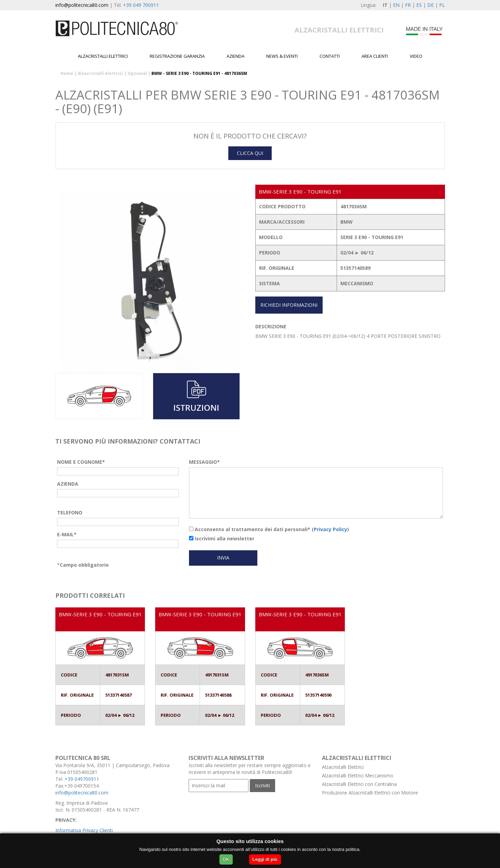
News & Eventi (282, 56)
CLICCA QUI (250, 153)
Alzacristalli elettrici (103, 56)
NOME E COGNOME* (81, 462)
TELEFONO (70, 512)
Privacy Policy (330, 529)
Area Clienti (375, 56)
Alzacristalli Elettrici (343, 767)
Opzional (137, 73)
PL (442, 5)
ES (419, 5)
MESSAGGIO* (204, 462)
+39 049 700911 (141, 5)
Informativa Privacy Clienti (84, 830)
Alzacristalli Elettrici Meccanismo (358, 775)
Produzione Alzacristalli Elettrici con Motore (370, 793)
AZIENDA (68, 484)
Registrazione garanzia (177, 56)
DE (430, 5)
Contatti (330, 56)
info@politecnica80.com (82, 5)
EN (396, 5)
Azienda (235, 56)
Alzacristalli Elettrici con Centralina (359, 784)
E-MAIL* (67, 534)
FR (408, 5)
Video (416, 56)
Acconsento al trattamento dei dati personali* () (269, 529)
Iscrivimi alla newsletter (222, 538)
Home (67, 73)
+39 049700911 (82, 779)
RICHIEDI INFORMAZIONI (289, 305)
